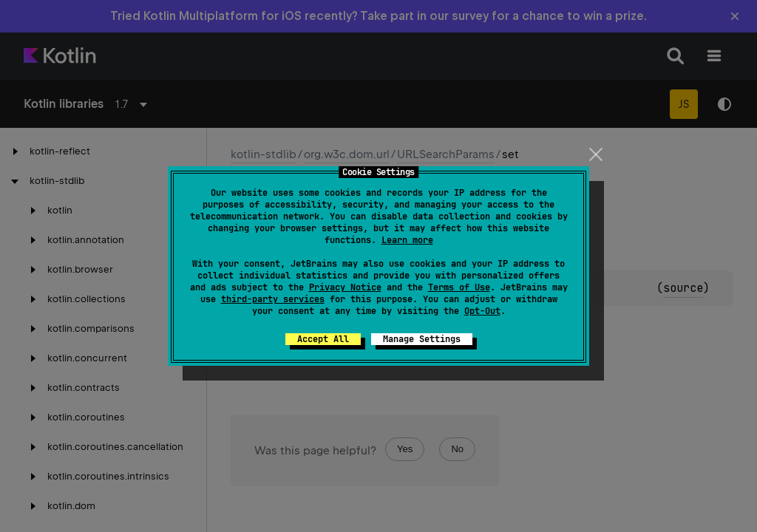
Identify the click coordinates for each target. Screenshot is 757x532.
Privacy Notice (345, 287)
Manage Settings (422, 339)
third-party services (273, 299)
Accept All (323, 339)
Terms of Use (459, 287)
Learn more (407, 240)
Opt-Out (482, 311)
